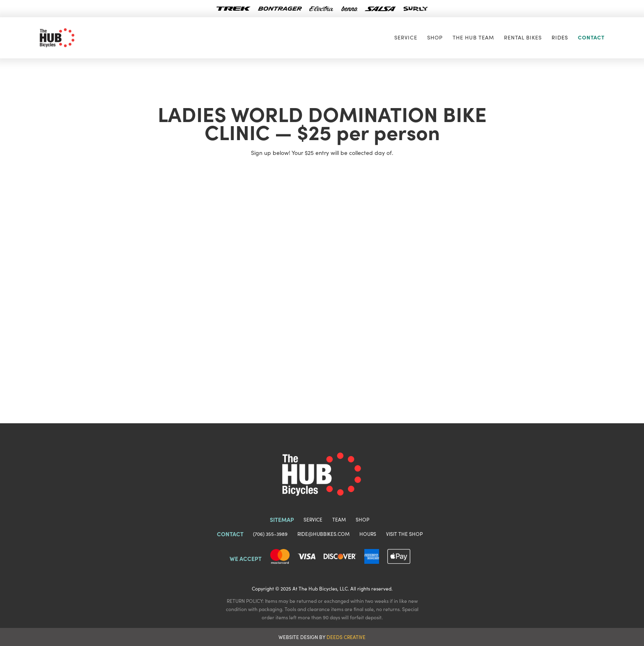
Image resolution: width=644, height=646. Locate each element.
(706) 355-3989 (270, 534)
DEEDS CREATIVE (346, 637)
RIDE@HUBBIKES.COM (323, 534)
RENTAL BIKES (523, 37)
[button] (560, 37)
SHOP (435, 37)
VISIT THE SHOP (404, 534)
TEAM (339, 519)
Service (406, 37)
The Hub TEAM (473, 37)
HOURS (368, 534)
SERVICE (313, 519)
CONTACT (591, 37)
